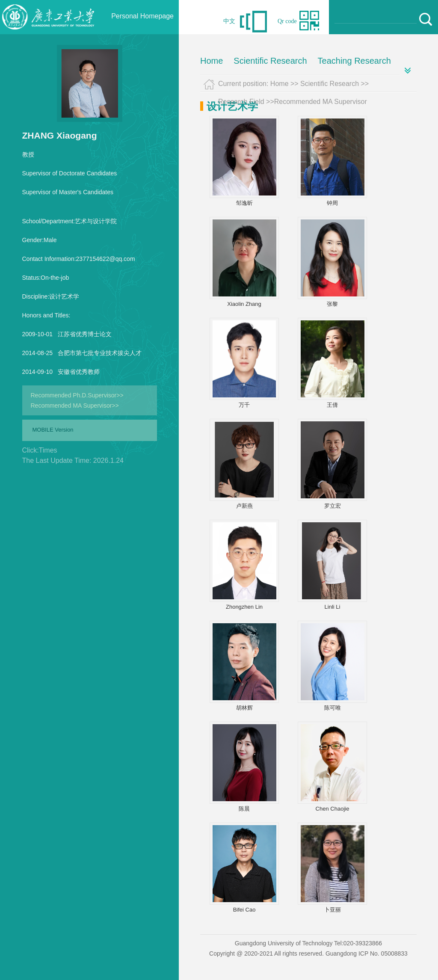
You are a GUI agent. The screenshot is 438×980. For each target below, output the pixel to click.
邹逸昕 (244, 203)
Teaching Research (354, 61)
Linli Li (333, 607)
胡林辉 (244, 708)
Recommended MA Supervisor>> (75, 406)
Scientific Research (270, 61)
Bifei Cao (244, 910)
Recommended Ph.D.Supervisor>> (77, 395)
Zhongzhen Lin (244, 607)
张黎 (332, 304)
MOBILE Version (53, 430)
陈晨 (244, 809)
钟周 (332, 203)
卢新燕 (244, 506)
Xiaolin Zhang (244, 304)
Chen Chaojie (333, 809)
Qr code (287, 21)
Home (212, 61)
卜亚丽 (333, 910)
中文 (229, 21)
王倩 (332, 405)
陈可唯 (333, 708)
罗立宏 (333, 506)
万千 (244, 405)
